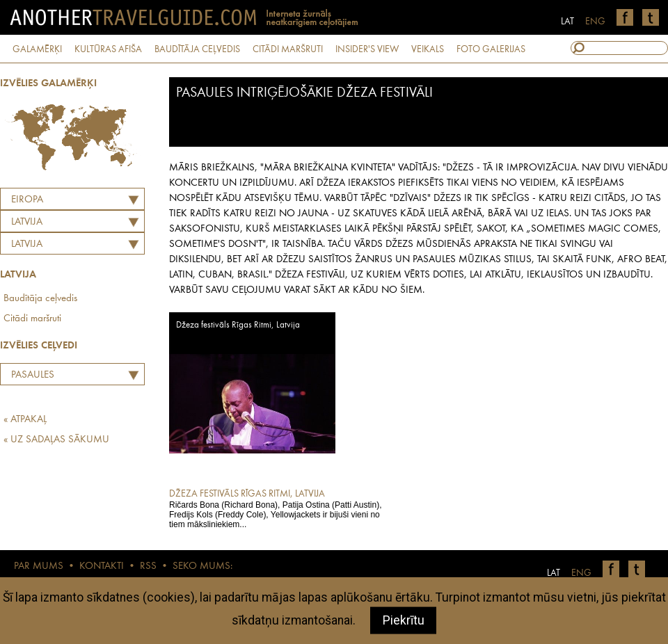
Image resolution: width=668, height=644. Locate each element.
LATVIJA (27, 222)
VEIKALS (428, 49)
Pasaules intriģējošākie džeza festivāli (56, 377)
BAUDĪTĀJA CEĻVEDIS (197, 49)
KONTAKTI (102, 566)
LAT (567, 22)
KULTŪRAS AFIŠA (108, 49)
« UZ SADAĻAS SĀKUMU (56, 440)
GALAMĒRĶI (37, 49)
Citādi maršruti (32, 319)
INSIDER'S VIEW (367, 49)
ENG (595, 22)
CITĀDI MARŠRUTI (288, 49)
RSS (148, 566)
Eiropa (27, 200)
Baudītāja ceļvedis (40, 299)
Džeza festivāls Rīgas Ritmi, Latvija (238, 325)
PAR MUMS (39, 566)
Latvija (27, 244)
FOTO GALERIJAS (491, 49)
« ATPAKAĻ (25, 420)
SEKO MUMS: (202, 566)
